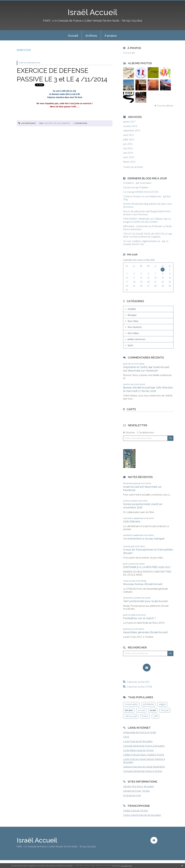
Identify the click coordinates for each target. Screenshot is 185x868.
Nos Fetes (133, 321)
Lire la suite (129, 53)
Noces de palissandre (134, 211)
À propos (111, 36)
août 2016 (128, 135)
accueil (141, 710)
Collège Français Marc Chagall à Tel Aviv (144, 755)
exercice (66, 123)
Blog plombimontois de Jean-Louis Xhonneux (147, 213)
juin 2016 (128, 144)
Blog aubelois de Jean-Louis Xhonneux (147, 205)
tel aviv (57, 123)
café (155, 716)
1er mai (127, 192)
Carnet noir (129, 187)
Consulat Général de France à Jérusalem (144, 746)
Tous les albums (165, 106)
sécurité (49, 123)
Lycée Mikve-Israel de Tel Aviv (138, 750)
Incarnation (146, 183)
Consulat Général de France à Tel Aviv (143, 771)
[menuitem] (73, 35)
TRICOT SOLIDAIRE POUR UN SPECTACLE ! (146, 234)
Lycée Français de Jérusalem (138, 741)
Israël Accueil (92, 12)
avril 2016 (128, 153)
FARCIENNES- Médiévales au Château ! (143, 219)
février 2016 (129, 162)
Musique (132, 315)
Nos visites (133, 333)
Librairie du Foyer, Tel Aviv (136, 791)
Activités (132, 309)
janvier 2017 (129, 122)
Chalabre (144, 187)
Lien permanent (27, 123)
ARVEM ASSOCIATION (147, 192)
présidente (148, 704)
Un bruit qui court (132, 795)
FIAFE (126, 737)
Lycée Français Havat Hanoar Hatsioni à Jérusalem (144, 761)
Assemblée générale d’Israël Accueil (145, 632)
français (165, 710)
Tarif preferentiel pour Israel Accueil (145, 601)
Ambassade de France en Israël (139, 732)
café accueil (131, 716)
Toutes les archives (133, 167)
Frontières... (129, 183)
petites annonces (137, 339)
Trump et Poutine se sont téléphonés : (143, 196)
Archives (91, 36)
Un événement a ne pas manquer (144, 539)
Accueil (73, 36)
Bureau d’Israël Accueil (137, 388)
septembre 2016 (132, 131)
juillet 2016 (129, 140)
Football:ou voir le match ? (139, 618)
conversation (131, 704)
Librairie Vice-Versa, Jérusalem (139, 786)
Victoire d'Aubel (131, 204)
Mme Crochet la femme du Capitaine (142, 237)
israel (153, 710)
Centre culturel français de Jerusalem (142, 815)
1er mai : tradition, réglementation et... (142, 241)
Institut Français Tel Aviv (135, 811)
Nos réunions (135, 327)
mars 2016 (129, 157)
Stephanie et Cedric (135, 367)
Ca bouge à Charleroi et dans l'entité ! (147, 220)
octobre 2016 (130, 126)
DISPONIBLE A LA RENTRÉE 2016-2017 (147, 567)
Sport (130, 345)
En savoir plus (127, 866)
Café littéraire (132, 521)
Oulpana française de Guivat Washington (144, 767)
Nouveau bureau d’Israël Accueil (143, 584)
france (145, 716)
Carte (131, 409)
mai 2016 (128, 149)
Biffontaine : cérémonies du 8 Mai (140, 226)
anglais (162, 704)
